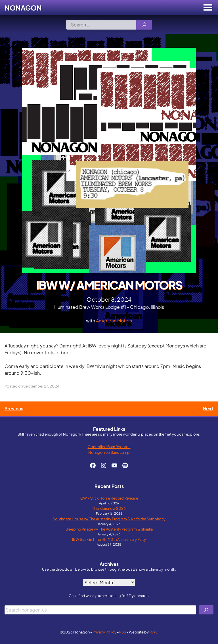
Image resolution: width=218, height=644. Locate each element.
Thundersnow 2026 (109, 508)
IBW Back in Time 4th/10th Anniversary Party (109, 539)
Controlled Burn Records (109, 447)
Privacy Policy (104, 632)
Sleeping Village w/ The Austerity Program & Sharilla (109, 529)
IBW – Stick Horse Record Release (109, 498)
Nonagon (23, 8)
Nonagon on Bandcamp (109, 452)
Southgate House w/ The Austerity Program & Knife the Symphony (109, 519)
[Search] (144, 25)
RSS (123, 632)
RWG (154, 632)
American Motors (114, 321)
